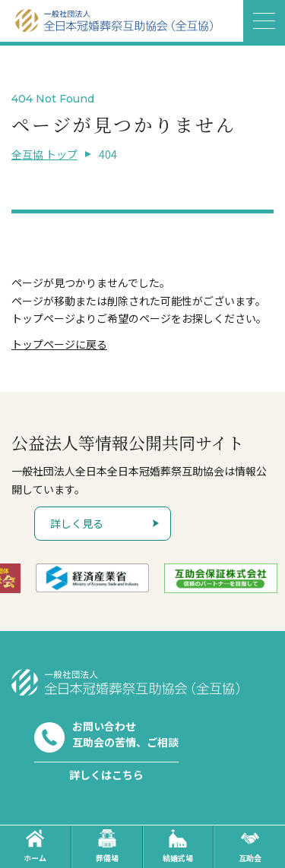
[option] (103, 578)
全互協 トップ (44, 154)
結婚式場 (178, 846)
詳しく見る (77, 523)
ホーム (35, 846)
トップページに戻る (59, 344)
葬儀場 (107, 846)
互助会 (250, 846)
